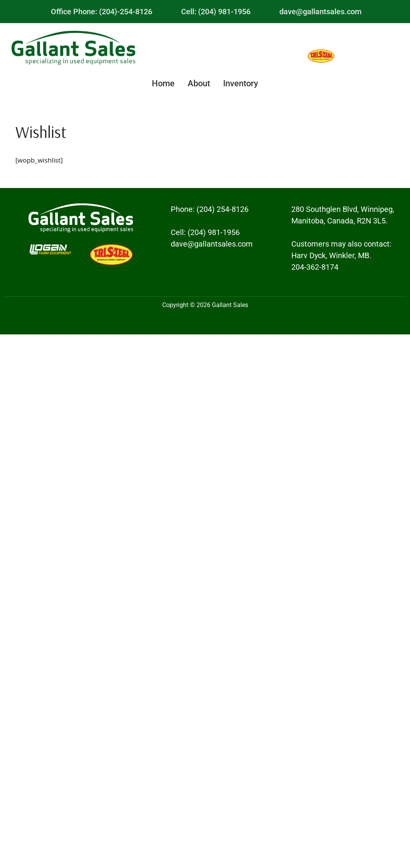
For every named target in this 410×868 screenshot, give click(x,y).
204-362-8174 (315, 267)
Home (163, 83)
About (199, 83)
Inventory (241, 83)
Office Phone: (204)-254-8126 (102, 12)
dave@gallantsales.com (320, 12)
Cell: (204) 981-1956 (216, 12)
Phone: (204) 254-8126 (210, 209)
